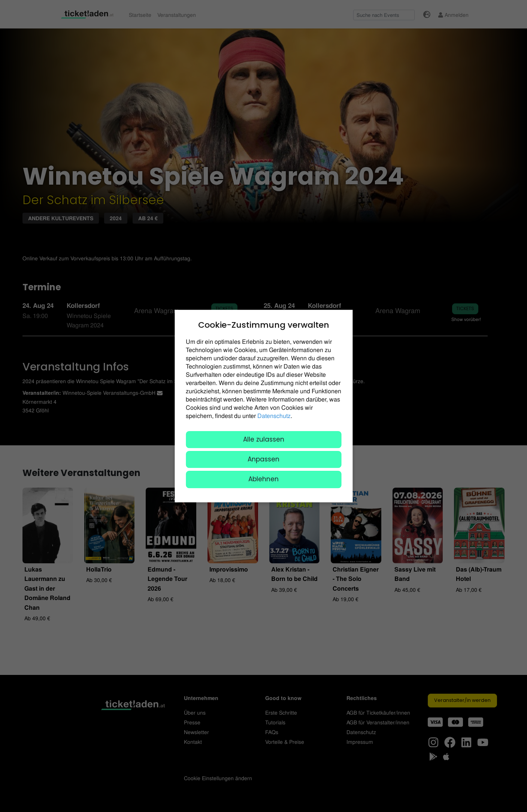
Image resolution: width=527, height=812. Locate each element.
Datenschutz (274, 416)
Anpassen (263, 459)
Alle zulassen (264, 439)
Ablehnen (263, 479)
